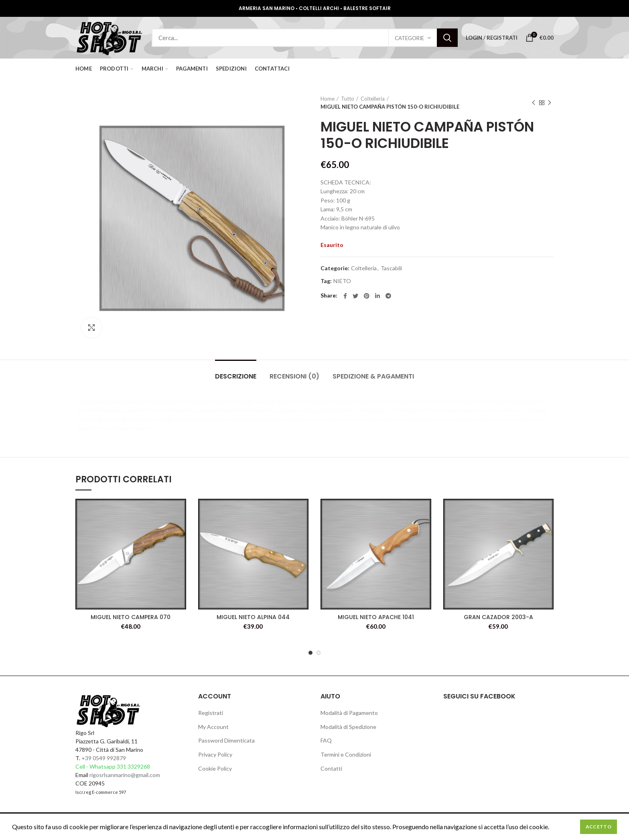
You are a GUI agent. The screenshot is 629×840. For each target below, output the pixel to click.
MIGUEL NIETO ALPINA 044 (253, 617)
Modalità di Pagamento (349, 713)
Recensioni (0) (294, 376)
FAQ (326, 740)
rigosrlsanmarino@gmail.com (125, 775)
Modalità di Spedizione (348, 727)
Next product (550, 103)
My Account (213, 727)
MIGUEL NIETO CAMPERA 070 (131, 617)
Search (447, 38)
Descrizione (236, 376)
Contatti (331, 768)
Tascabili (391, 268)
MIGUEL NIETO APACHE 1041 (376, 617)
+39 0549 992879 (104, 758)
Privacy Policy (215, 754)
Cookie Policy (215, 768)
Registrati (211, 713)
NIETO (342, 281)
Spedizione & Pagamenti (373, 376)
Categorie (409, 38)
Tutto (348, 99)
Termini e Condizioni (346, 754)
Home (328, 99)
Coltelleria (373, 99)
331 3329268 (133, 766)
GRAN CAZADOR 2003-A (498, 617)
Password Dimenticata (226, 740)
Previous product (534, 103)
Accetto (599, 827)
